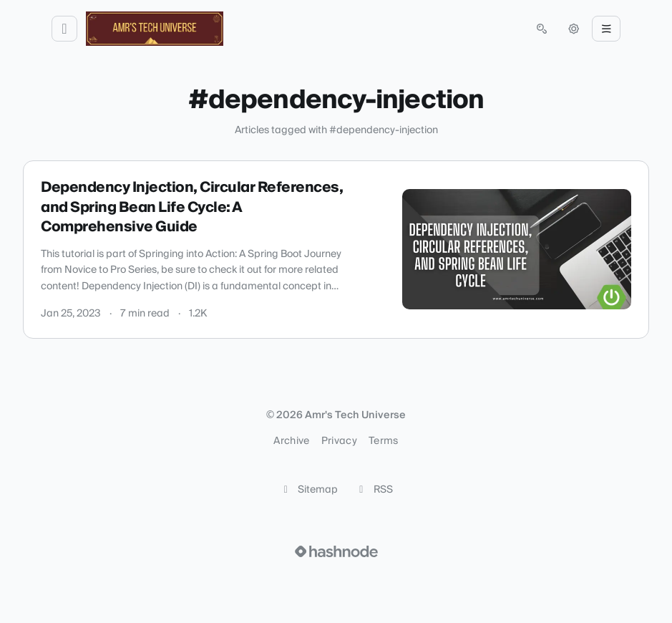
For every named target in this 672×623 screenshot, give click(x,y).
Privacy (339, 441)
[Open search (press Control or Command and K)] (542, 29)
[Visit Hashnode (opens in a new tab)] (336, 551)
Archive (291, 441)
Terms (384, 441)
